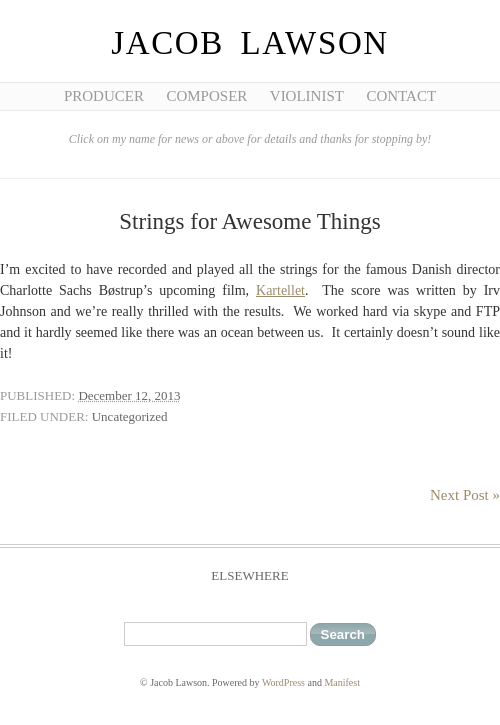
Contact (401, 96)
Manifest (342, 682)
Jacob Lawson (250, 43)
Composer (206, 96)
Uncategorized (130, 416)
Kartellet (280, 290)
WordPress (283, 682)
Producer (104, 96)
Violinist (307, 96)
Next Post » (465, 495)
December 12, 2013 (129, 395)
